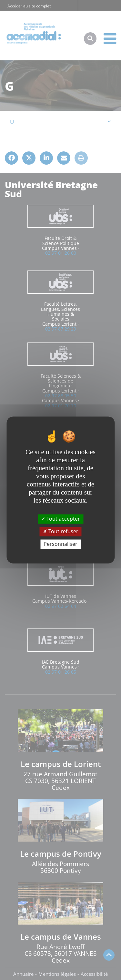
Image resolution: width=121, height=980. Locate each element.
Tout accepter (60, 519)
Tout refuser (61, 531)
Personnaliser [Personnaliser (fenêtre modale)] (60, 544)
